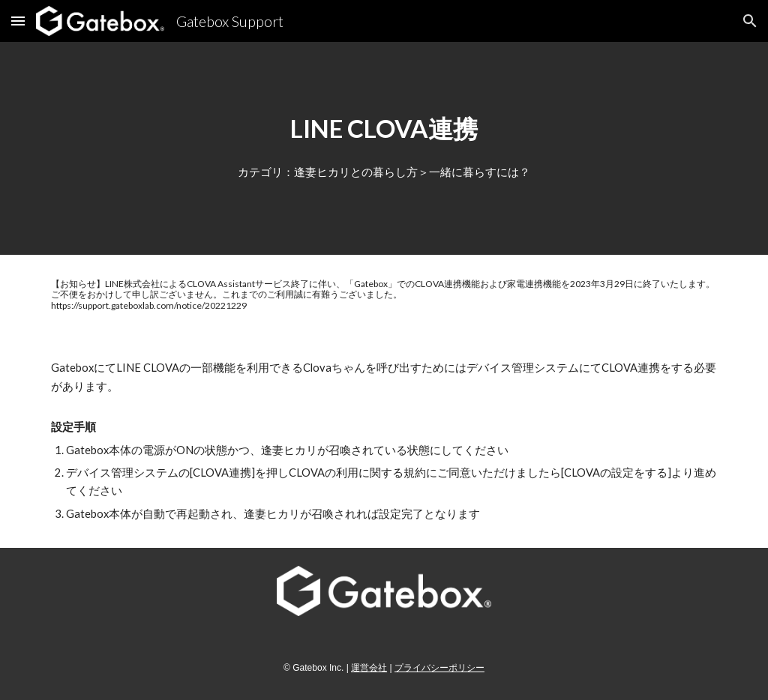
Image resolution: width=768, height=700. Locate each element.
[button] (18, 21)
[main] (384, 129)
